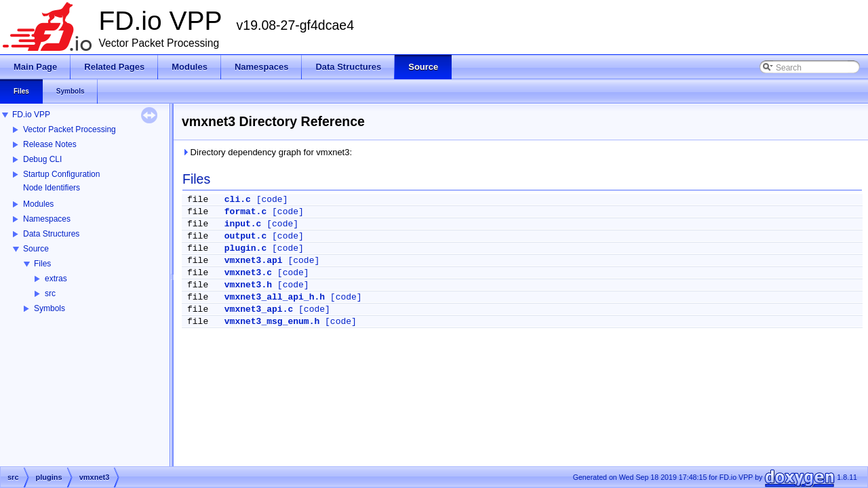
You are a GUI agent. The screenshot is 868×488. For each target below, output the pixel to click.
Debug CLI (42, 159)
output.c (245, 236)
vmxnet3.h (248, 285)
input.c (243, 224)
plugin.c (245, 248)
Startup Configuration (61, 174)
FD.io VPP (31, 115)
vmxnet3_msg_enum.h (272, 322)
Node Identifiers (52, 188)
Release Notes (50, 144)
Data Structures (51, 234)
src (50, 293)
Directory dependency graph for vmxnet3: (267, 152)
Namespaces (47, 219)
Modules (38, 204)
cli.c (238, 200)
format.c (245, 212)
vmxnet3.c (248, 273)
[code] (272, 200)
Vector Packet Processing (70, 129)
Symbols (50, 308)
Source (36, 249)
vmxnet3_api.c (259, 309)
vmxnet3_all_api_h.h (275, 297)
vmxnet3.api (254, 261)
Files (42, 264)
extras (56, 279)
